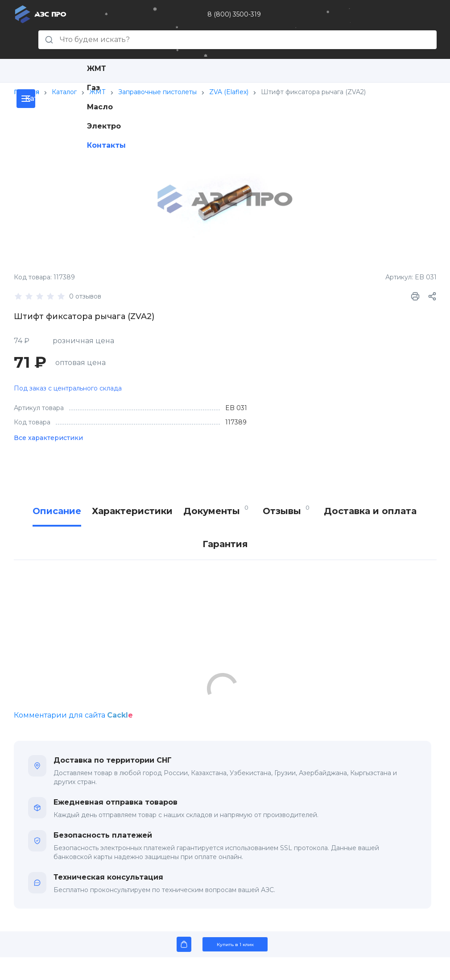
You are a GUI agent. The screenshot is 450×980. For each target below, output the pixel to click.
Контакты (106, 145)
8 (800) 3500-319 (234, 14)
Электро (104, 126)
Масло (100, 107)
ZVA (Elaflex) (229, 92)
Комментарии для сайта (73, 715)
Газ (93, 88)
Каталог (64, 92)
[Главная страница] (41, 14)
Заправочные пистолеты (157, 92)
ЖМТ (97, 69)
